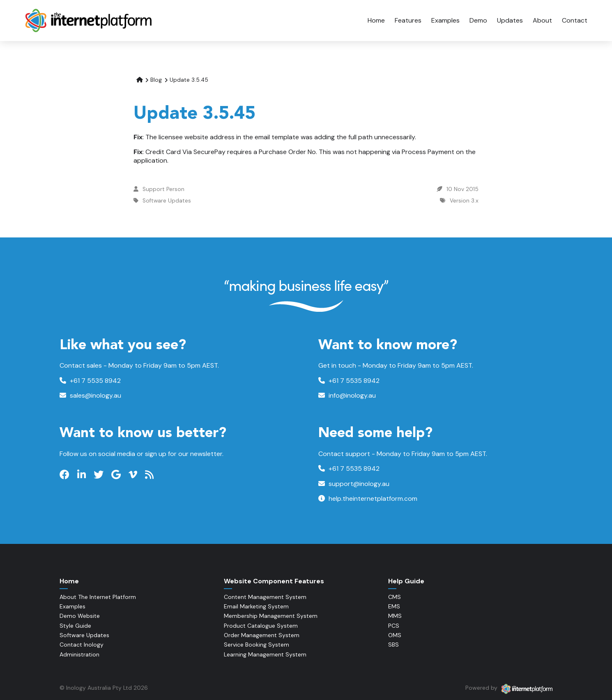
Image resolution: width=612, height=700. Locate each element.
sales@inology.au (90, 395)
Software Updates (167, 201)
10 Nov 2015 (462, 189)
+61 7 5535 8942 (90, 381)
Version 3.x (464, 201)
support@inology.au (354, 484)
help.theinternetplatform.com (368, 499)
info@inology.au (347, 395)
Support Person (163, 189)
